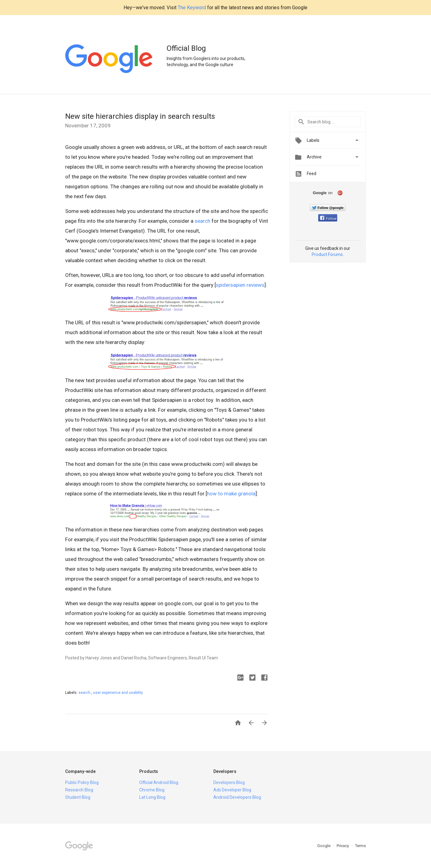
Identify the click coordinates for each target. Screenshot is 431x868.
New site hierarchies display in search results (140, 116)
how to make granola (231, 494)
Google (324, 846)
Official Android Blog (159, 782)
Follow (328, 219)
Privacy (343, 846)
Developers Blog (229, 782)
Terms (360, 846)
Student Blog (78, 797)
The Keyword (192, 8)
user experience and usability (118, 693)
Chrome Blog (152, 790)
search (202, 221)
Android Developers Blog (237, 797)
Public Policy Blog (82, 782)
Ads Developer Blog (232, 790)
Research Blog (79, 790)
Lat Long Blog (152, 797)
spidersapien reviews (240, 285)
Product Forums (327, 254)
